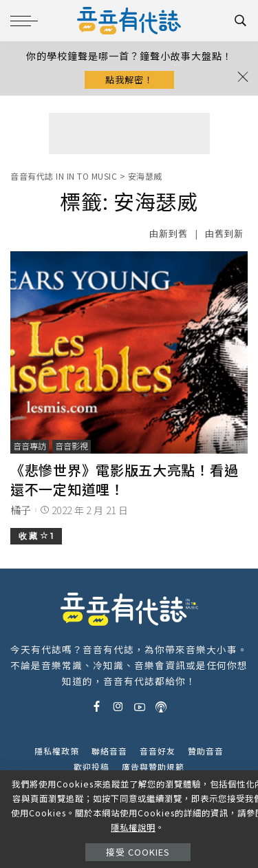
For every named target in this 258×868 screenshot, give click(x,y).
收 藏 (36, 536)
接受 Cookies (138, 852)
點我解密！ (129, 80)
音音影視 (72, 446)
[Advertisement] (129, 134)
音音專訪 (30, 446)
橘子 (21, 510)
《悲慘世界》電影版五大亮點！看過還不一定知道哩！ (124, 479)
